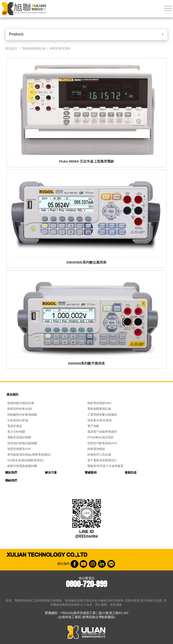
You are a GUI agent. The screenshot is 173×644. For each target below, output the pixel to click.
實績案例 (91, 473)
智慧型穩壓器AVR (19, 449)
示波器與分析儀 (18, 420)
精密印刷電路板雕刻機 (22, 466)
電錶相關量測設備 (34, 48)
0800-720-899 (86, 584)
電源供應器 (15, 426)
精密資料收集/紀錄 (20, 409)
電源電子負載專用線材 (102, 432)
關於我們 (11, 473)
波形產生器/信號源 (100, 420)
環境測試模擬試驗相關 (22, 443)
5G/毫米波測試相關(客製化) (25, 460)
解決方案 (51, 473)
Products (16, 34)
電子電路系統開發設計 (102, 460)
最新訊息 (131, 473)
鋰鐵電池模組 (96, 449)
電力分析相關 (16, 432)
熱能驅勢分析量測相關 (22, 415)
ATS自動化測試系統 (100, 437)
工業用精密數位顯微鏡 (102, 415)
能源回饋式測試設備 (21, 403)
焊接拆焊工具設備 (99, 455)
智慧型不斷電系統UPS (102, 443)
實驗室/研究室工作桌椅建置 (105, 466)
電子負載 (93, 426)
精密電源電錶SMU (99, 403)
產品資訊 (13, 394)
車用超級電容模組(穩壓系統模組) (29, 455)
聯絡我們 (11, 480)
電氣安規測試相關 (19, 437)
